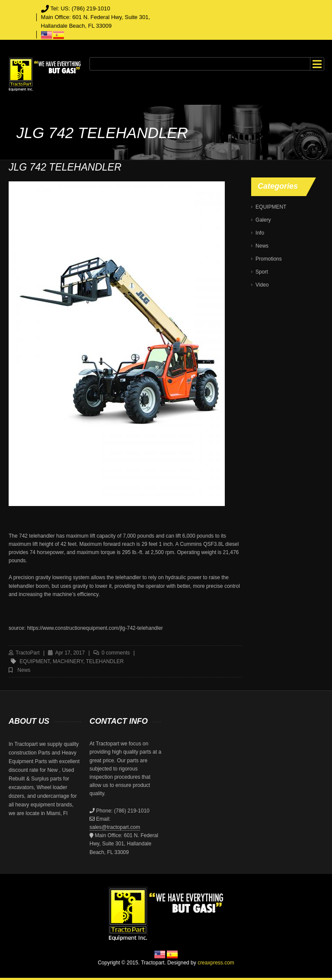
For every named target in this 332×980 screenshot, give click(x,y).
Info (260, 233)
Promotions (269, 259)
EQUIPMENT (271, 207)
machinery (68, 661)
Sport (262, 272)
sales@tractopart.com (115, 827)
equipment (35, 661)
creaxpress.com (216, 963)
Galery (263, 220)
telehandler (105, 661)
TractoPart (28, 653)
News (24, 670)
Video (262, 285)
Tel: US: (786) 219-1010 (80, 8)
